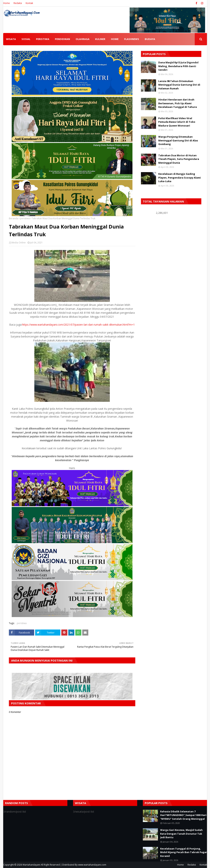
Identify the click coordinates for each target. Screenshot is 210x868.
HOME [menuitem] (115, 39)
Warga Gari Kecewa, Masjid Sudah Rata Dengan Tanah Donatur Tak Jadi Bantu (181, 834)
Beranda (13, 218)
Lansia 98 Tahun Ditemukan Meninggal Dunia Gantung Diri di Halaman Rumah (179, 85)
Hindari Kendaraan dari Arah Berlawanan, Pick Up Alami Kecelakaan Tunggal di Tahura (178, 103)
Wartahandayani (31, 865)
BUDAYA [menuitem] (150, 39)
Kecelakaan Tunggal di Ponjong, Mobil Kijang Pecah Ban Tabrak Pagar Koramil (184, 852)
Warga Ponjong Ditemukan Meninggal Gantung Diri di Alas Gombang (178, 140)
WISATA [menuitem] (11, 39)
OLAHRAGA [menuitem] (83, 39)
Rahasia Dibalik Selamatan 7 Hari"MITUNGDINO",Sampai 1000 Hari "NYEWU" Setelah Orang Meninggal (183, 815)
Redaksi (18, 3)
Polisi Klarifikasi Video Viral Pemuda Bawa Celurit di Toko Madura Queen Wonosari (177, 122)
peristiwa (25, 218)
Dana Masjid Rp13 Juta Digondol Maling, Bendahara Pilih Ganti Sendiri (178, 66)
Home (7, 3)
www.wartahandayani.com (92, 865)
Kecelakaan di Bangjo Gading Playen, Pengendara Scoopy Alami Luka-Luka (180, 178)
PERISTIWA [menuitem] (43, 39)
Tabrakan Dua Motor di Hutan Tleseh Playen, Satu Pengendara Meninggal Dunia (179, 159)
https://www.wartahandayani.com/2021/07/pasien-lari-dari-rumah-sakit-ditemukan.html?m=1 (78, 325)
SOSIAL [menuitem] (26, 39)
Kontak (29, 3)
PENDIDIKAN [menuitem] (62, 39)
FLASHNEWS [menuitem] (132, 39)
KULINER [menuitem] (100, 39)
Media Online (19, 243)
